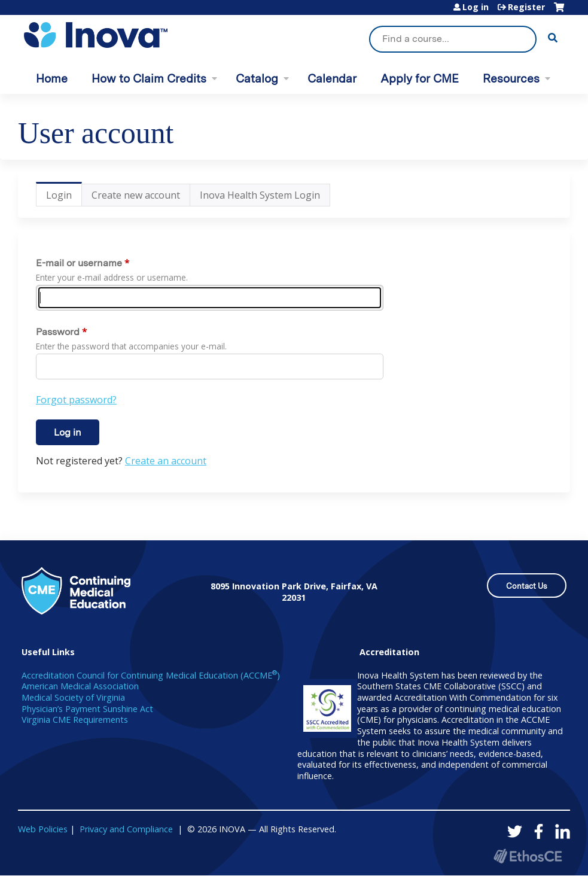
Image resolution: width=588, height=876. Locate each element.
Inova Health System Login (260, 195)
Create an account (166, 461)
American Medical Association (80, 686)
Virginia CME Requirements (75, 720)
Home (52, 79)
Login (64, 197)
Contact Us (527, 586)
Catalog (257, 79)
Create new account (136, 195)
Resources (511, 79)
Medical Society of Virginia (73, 697)
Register (526, 7)
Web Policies (43, 829)
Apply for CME (420, 79)
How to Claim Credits (149, 79)
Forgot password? (76, 400)
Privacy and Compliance (126, 829)
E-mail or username (79, 263)
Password (58, 332)
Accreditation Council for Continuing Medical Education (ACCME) (151, 675)
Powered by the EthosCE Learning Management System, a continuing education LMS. (528, 856)
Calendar (332, 79)
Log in (476, 7)
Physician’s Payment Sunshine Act (87, 709)
